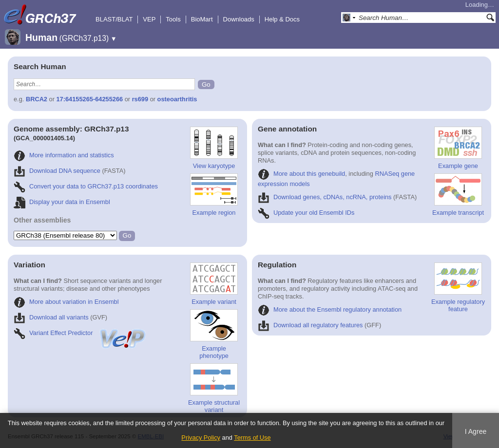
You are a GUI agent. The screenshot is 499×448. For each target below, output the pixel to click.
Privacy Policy (201, 438)
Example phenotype (214, 334)
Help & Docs (282, 19)
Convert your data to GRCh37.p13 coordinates (86, 186)
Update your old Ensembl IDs (306, 213)
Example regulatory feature (458, 288)
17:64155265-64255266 (90, 99)
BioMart (202, 19)
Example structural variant (214, 388)
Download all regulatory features (310, 325)
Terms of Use (252, 438)
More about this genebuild (301, 174)
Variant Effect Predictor (80, 333)
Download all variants (51, 317)
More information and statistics (64, 155)
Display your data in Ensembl (62, 202)
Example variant (214, 284)
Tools (173, 19)
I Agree (476, 431)
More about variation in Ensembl (66, 302)
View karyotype (214, 148)
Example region (214, 195)
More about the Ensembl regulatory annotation (330, 309)
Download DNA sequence (57, 171)
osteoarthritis (177, 99)
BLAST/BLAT (114, 19)
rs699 (140, 99)
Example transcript (458, 195)
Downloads (239, 19)
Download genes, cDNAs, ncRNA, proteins (325, 197)
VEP (149, 19)
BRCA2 (37, 99)
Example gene (458, 148)
